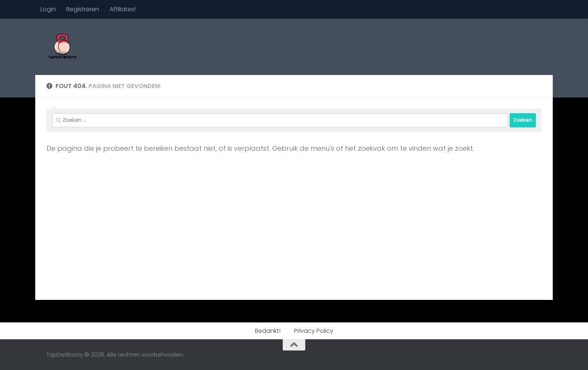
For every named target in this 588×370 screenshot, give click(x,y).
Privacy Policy (314, 331)
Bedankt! (268, 331)
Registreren (83, 9)
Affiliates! (123, 9)
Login (48, 9)
